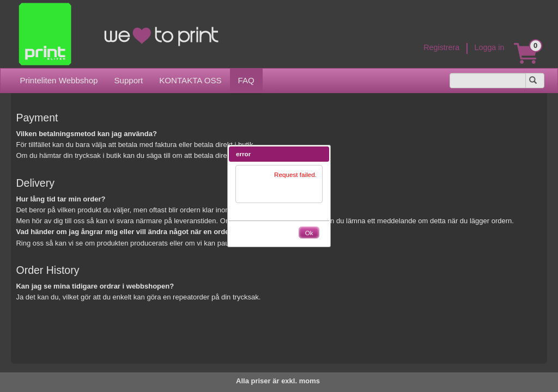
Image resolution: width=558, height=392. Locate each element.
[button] (321, 154)
